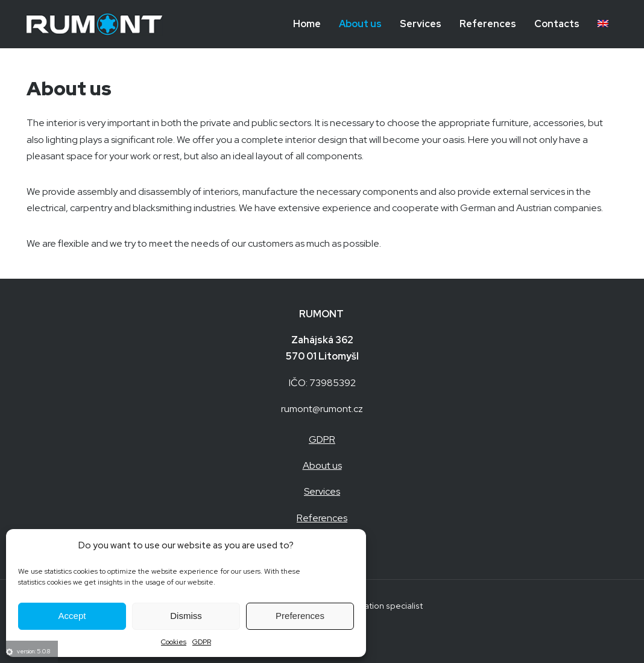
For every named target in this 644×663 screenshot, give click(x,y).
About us (360, 24)
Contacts (557, 24)
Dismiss (186, 616)
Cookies (174, 642)
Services (421, 24)
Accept (72, 616)
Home (307, 24)
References (488, 24)
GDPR (202, 642)
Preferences (300, 616)
